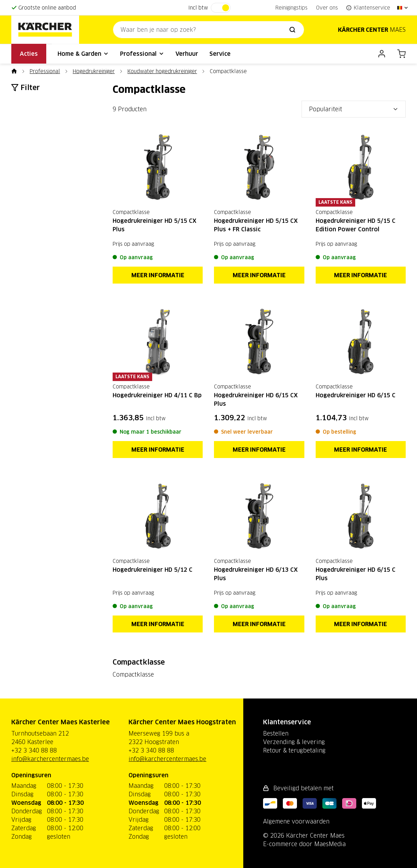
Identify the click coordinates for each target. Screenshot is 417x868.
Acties (29, 54)
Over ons (327, 8)
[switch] (221, 8)
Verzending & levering (294, 742)
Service (220, 54)
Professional (142, 54)
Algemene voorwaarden (296, 821)
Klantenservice (287, 722)
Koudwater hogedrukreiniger (162, 71)
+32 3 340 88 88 (34, 750)
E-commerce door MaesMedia (304, 844)
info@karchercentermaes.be (50, 759)
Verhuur (187, 54)
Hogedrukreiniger (94, 71)
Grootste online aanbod (47, 8)
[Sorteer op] (354, 109)
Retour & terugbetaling (294, 750)
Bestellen (276, 733)
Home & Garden (83, 54)
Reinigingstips (291, 8)
